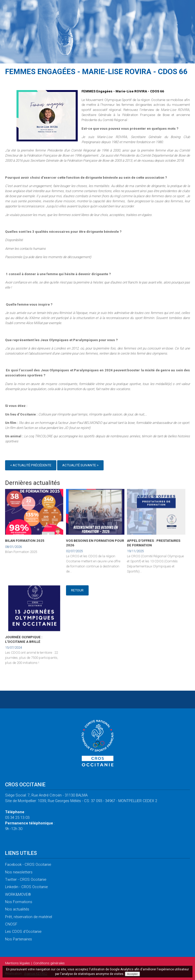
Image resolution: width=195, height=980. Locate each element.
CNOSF (11, 924)
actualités (17, 909)
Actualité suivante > (80, 466)
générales (49, 963)
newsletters (19, 872)
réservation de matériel (29, 917)
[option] (47, 117)
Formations (19, 902)
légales (18, 963)
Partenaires (19, 939)
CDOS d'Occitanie (23, 932)
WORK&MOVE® (18, 894)
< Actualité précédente (31, 466)
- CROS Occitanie (28, 865)
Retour (77, 590)
